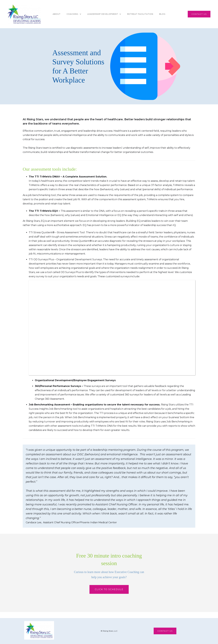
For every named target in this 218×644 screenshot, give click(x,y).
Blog (162, 14)
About (57, 14)
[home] (24, 14)
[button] (74, 14)
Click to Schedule (109, 589)
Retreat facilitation (140, 14)
